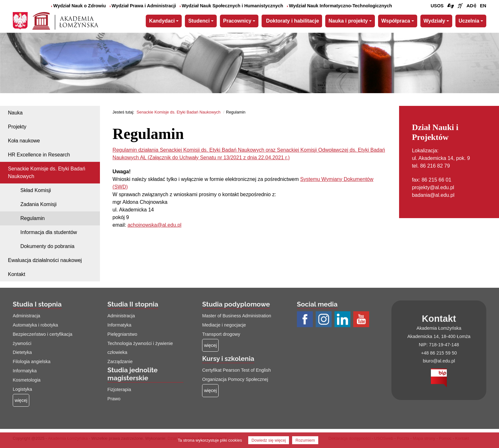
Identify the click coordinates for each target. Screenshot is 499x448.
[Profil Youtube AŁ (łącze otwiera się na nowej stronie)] (362, 320)
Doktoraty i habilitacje (292, 21)
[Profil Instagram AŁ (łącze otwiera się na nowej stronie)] (324, 320)
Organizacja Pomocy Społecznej (235, 379)
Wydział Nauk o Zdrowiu (78, 6)
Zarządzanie (120, 362)
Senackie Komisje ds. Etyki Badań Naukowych (47, 172)
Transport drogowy (221, 334)
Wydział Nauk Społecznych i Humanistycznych (232, 6)
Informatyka (25, 371)
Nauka (15, 113)
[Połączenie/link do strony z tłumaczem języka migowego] (451, 6)
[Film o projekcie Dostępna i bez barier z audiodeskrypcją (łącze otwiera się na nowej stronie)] (471, 6)
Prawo (114, 399)
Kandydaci (162, 21)
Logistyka (22, 389)
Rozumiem (305, 440)
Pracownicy (237, 21)
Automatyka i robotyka (35, 325)
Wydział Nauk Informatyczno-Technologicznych (340, 6)
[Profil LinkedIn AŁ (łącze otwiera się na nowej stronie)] (343, 320)
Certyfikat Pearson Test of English (236, 370)
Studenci (199, 21)
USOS (437, 6)
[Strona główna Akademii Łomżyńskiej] (65, 20)
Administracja (26, 316)
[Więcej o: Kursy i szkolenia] (210, 391)
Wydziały (434, 21)
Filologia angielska (32, 362)
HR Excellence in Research (39, 155)
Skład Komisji (36, 190)
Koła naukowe (24, 141)
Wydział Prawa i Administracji (143, 6)
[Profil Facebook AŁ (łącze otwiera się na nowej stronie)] (306, 320)
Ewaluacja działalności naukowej (45, 260)
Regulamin (32, 218)
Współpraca (396, 21)
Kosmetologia (27, 380)
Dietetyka (22, 352)
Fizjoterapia (119, 389)
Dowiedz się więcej (269, 440)
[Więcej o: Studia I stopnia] (21, 400)
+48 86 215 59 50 (439, 353)
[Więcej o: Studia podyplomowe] (210, 345)
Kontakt (17, 274)
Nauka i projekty (348, 21)
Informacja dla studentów (49, 232)
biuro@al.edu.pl (439, 361)
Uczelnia (469, 21)
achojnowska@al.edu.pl (155, 225)
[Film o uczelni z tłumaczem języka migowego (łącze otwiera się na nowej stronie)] (460, 6)
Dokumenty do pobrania (47, 246)
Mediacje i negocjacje (224, 325)
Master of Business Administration (237, 316)
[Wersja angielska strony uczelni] (483, 6)
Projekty (17, 127)
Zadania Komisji (39, 204)
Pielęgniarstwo (123, 334)
